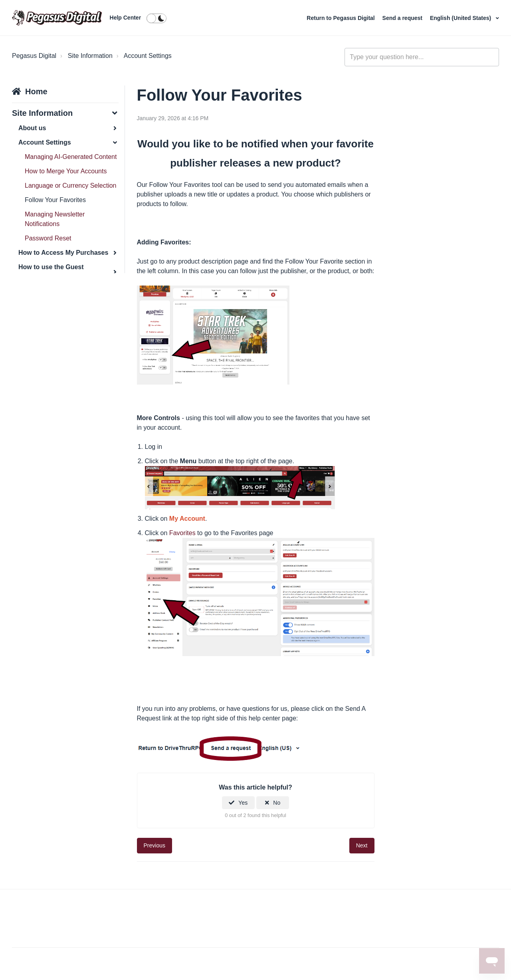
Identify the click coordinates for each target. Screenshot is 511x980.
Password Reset (48, 238)
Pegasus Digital (34, 56)
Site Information (90, 56)
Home (36, 91)
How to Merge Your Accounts (66, 171)
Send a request (403, 18)
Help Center (126, 18)
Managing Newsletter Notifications (55, 219)
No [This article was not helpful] (277, 803)
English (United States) (461, 18)
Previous (154, 845)
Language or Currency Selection (70, 185)
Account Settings (148, 56)
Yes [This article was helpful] (243, 803)
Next (362, 845)
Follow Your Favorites (55, 200)
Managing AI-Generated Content (71, 157)
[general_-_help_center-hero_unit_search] (422, 57)
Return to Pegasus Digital (341, 18)
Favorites (182, 533)
